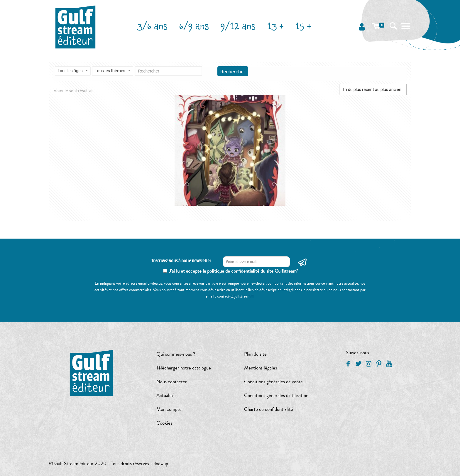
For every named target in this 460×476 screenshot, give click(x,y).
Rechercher (233, 72)
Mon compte (169, 409)
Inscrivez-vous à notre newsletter (181, 261)
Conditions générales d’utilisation (276, 395)
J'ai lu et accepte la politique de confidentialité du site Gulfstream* (234, 271)
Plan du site (255, 354)
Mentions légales (261, 368)
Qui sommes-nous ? (176, 354)
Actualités (166, 395)
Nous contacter (172, 382)
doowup (161, 464)
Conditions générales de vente (273, 382)
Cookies (164, 423)
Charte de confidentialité (269, 409)
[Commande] (373, 90)
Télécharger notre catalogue (184, 368)
